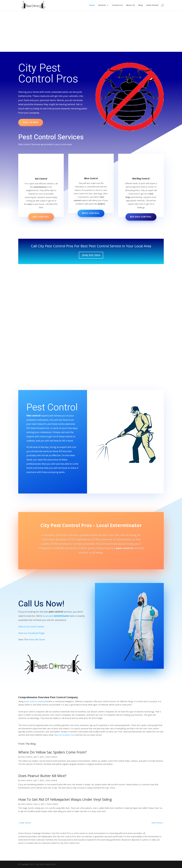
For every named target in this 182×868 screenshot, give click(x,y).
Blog (141, 6)
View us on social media (31, 626)
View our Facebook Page (31, 633)
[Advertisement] (91, 31)
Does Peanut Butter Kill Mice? (42, 776)
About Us (131, 6)
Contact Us (117, 6)
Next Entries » (158, 823)
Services (102, 6)
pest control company (35, 701)
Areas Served (152, 6)
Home (92, 6)
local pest (48, 616)
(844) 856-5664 (91, 255)
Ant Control (41, 217)
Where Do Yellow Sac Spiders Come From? (52, 752)
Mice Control (91, 213)
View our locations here (65, 735)
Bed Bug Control (141, 217)
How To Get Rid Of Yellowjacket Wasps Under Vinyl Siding (65, 799)
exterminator (62, 616)
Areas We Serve (37, 639)
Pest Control (26, 757)
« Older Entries (25, 823)
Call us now (31, 122)
